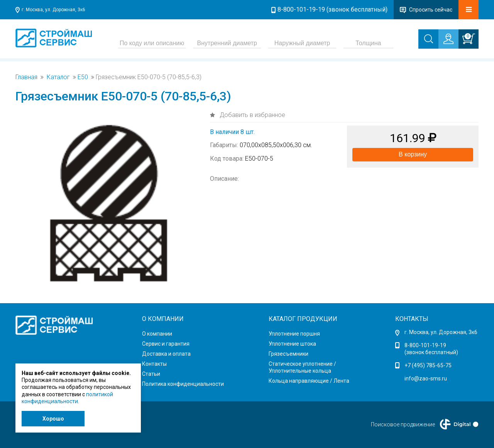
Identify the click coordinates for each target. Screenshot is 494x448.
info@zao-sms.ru (426, 378)
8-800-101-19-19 (425, 345)
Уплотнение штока (292, 344)
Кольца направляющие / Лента (309, 381)
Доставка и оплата (166, 354)
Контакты (154, 364)
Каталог (58, 77)
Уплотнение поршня (294, 334)
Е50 (83, 77)
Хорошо (53, 419)
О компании (157, 334)
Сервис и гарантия (166, 344)
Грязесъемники (288, 354)
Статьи (151, 374)
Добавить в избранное (252, 115)
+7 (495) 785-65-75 (428, 365)
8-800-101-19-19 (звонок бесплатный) (332, 9)
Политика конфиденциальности (183, 384)
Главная (26, 77)
